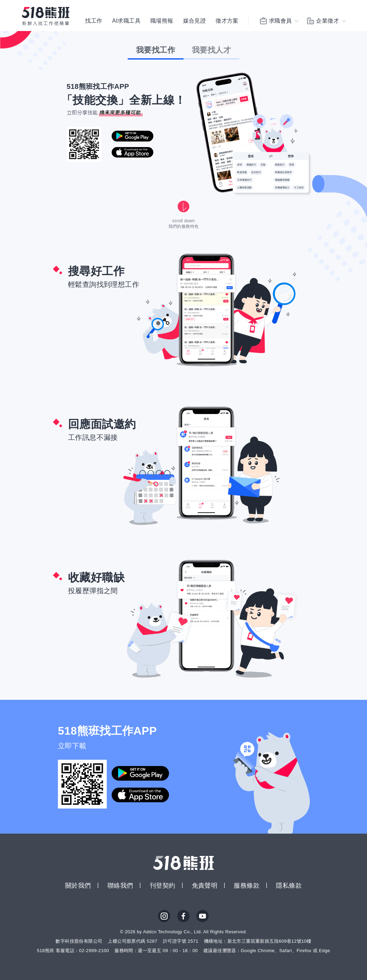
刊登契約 (163, 886)
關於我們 (78, 886)
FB (183, 916)
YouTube (203, 916)
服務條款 (247, 886)
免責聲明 (205, 886)
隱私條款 (289, 886)
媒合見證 (195, 21)
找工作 (94, 21)
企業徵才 (323, 21)
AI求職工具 (126, 21)
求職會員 (276, 21)
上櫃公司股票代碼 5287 (133, 941)
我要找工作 (156, 50)
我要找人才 (211, 50)
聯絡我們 (120, 886)
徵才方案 (227, 21)
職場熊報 (162, 21)
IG (164, 916)
